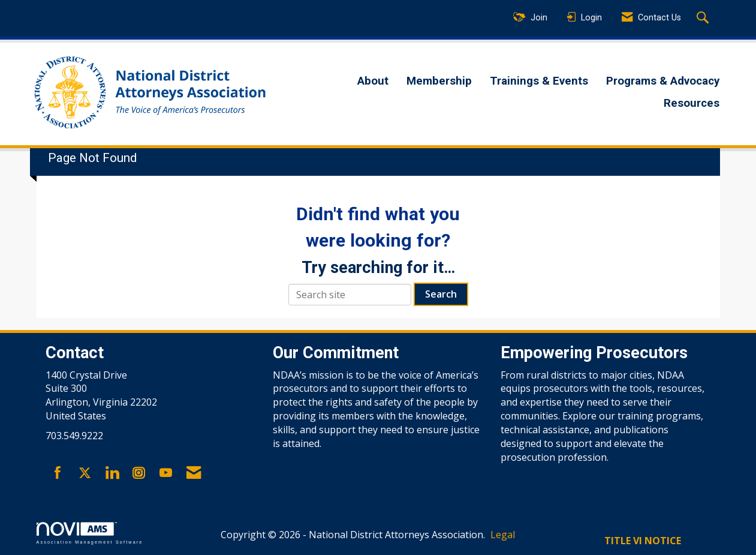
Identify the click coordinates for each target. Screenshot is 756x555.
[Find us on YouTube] (166, 473)
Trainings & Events (539, 81)
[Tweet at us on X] (85, 473)
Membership (439, 81)
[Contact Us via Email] (194, 473)
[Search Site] (704, 19)
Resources (692, 103)
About (373, 81)
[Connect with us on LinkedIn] (112, 473)
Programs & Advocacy (663, 81)
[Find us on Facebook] (58, 473)
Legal (503, 535)
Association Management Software (90, 533)
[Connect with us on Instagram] (139, 473)
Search (441, 294)
